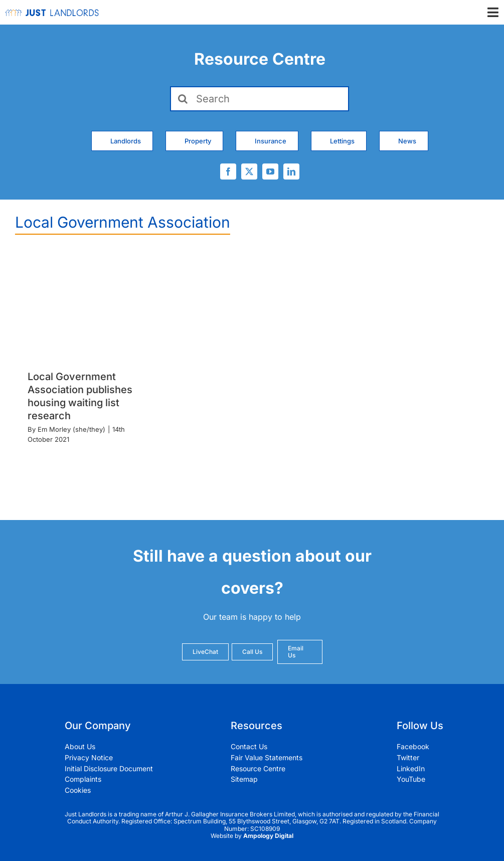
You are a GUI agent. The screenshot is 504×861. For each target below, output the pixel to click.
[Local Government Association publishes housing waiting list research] (89, 306)
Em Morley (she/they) (71, 429)
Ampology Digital (268, 836)
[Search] (260, 99)
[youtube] (270, 171)
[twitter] (249, 171)
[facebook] (228, 171)
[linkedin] (291, 171)
